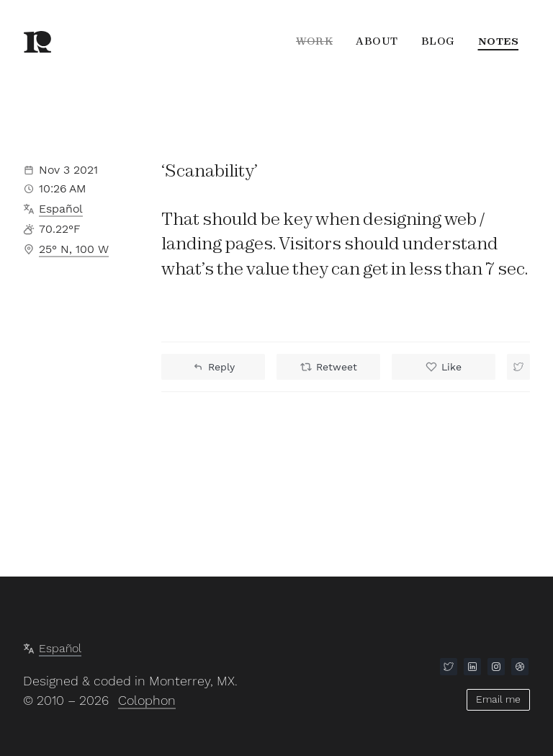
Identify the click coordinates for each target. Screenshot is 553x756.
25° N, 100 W (74, 249)
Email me (498, 698)
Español (61, 209)
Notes (499, 41)
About (377, 41)
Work (314, 41)
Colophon (147, 700)
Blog (438, 41)
